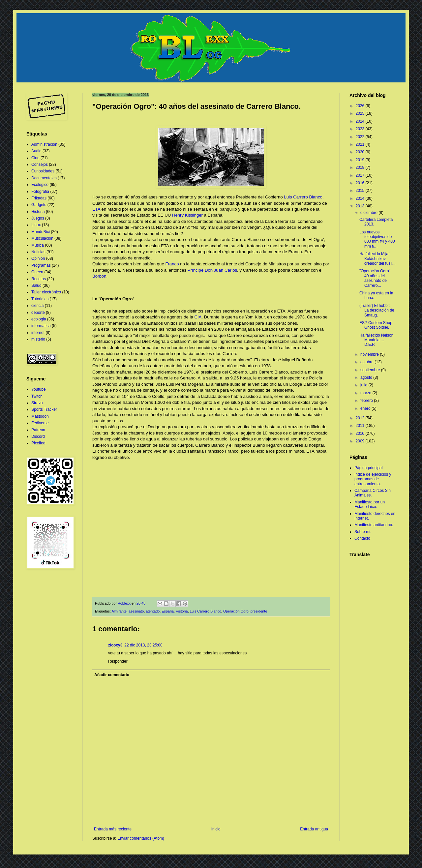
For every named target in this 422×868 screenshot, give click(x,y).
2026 (361, 106)
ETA (96, 209)
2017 (361, 175)
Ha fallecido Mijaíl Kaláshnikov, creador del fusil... (377, 259)
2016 (361, 183)
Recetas (39, 279)
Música (38, 245)
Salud (36, 285)
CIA (198, 317)
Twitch (37, 396)
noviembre (370, 354)
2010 (361, 434)
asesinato (136, 611)
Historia (182, 611)
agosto (367, 377)
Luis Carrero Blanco (303, 197)
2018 (361, 167)
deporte (38, 313)
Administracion (44, 144)
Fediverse (40, 423)
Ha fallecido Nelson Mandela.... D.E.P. (376, 340)
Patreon (38, 430)
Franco (172, 264)
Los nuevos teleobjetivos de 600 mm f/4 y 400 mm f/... (377, 239)
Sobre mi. (363, 532)
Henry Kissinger (187, 215)
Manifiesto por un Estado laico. (370, 504)
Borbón (99, 276)
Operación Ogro (236, 611)
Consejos (40, 165)
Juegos (38, 218)
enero (366, 408)
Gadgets (39, 205)
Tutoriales (40, 299)
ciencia (37, 306)
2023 (361, 129)
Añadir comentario (112, 675)
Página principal (368, 468)
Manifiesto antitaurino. (374, 525)
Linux (36, 225)
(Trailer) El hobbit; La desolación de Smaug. (377, 310)
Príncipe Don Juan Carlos (212, 270)
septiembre (371, 370)
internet (38, 333)
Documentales (44, 178)
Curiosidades (43, 171)
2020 (361, 152)
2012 (361, 418)
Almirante (119, 611)
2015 (361, 191)
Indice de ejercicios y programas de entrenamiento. (373, 479)
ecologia (39, 319)
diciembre (369, 213)
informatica (41, 326)
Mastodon (40, 416)
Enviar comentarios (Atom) (141, 838)
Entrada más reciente (113, 829)
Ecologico (40, 185)
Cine (35, 158)
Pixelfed (38, 443)
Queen (37, 272)
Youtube (39, 389)
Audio (36, 151)
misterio (38, 339)
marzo (366, 393)
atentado (153, 611)
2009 (361, 441)
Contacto (362, 538)
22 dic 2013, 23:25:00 (143, 645)
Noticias (38, 252)
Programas (41, 265)
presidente (259, 611)
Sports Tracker (44, 409)
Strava (37, 403)
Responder (118, 661)
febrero (367, 401)
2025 (361, 113)
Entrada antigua (314, 829)
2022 (361, 137)
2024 (361, 121)
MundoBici (41, 232)
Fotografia (40, 192)
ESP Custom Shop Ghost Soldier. (376, 325)
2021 (361, 144)
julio (364, 385)
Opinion (38, 258)
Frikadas (39, 198)
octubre (367, 362)
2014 (361, 198)
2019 (361, 160)
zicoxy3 (115, 645)
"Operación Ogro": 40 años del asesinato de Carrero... (375, 278)
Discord (38, 436)
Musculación (42, 238)
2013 (361, 206)
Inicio (216, 829)
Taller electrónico (46, 292)
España (168, 611)
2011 (361, 426)
